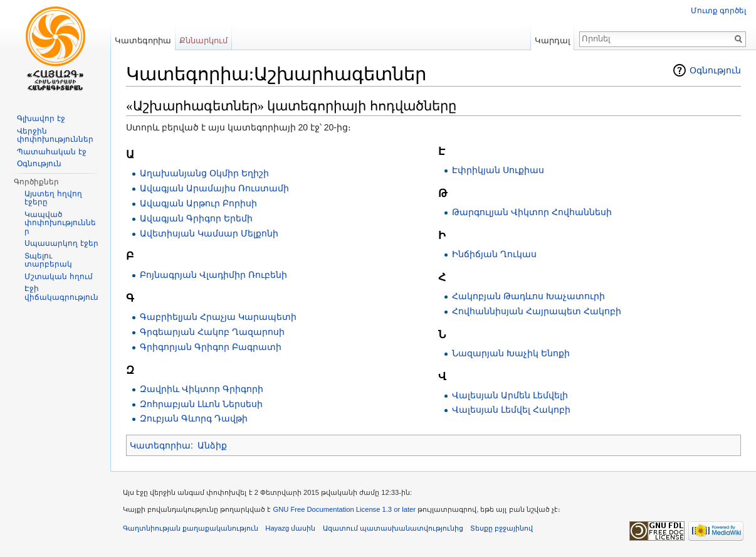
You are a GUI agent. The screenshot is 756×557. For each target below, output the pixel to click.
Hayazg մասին (290, 528)
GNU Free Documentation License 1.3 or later (344, 509)
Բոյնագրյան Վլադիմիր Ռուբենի (213, 275)
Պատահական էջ (51, 152)
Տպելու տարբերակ (48, 260)
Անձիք (212, 445)
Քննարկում (203, 40)
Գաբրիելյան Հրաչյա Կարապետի (218, 317)
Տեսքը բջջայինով (501, 528)
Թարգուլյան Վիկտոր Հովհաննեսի (532, 212)
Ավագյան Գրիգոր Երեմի (196, 218)
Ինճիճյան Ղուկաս (494, 254)
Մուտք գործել (718, 11)
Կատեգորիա (160, 445)
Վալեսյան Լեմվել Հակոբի (511, 410)
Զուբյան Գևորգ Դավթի (194, 418)
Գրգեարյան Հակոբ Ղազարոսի (212, 332)
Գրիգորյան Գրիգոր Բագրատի (211, 347)
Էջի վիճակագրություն (61, 293)
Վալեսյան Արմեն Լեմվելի (510, 395)
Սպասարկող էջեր (61, 243)
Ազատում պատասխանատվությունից (393, 528)
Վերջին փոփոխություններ (55, 135)
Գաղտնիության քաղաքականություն (191, 528)
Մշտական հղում (58, 277)
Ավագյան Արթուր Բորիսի (198, 203)
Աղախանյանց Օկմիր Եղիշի (204, 173)
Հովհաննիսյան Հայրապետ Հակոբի (537, 311)
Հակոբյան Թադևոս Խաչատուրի (528, 296)
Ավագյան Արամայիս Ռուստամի (214, 188)
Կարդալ (553, 40)
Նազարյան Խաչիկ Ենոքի (511, 353)
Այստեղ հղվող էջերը (53, 198)
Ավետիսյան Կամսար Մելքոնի (209, 233)
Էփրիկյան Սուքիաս (498, 170)
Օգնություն (715, 70)
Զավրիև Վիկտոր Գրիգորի (202, 389)
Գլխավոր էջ (41, 119)
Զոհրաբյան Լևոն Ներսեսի (201, 404)
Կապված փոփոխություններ (60, 223)
